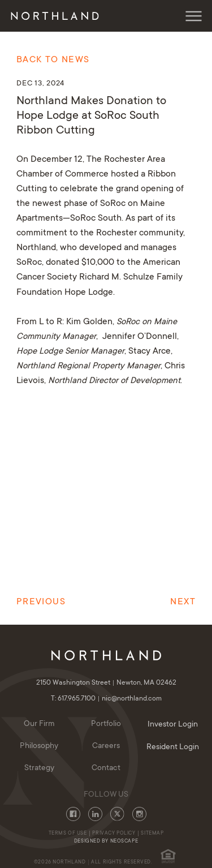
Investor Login (173, 725)
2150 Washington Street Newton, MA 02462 (106, 683)
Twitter (117, 814)
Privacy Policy (114, 833)
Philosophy (39, 746)
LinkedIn (95, 814)
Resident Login (173, 747)
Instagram (139, 814)
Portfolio (106, 724)
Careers (106, 746)
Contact (106, 768)
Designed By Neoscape (106, 841)
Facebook (73, 814)
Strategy (39, 768)
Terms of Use (68, 833)
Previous (41, 602)
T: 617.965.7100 (76, 699)
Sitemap (152, 833)
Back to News (53, 60)
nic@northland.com (132, 699)
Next (183, 602)
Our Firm (39, 724)
